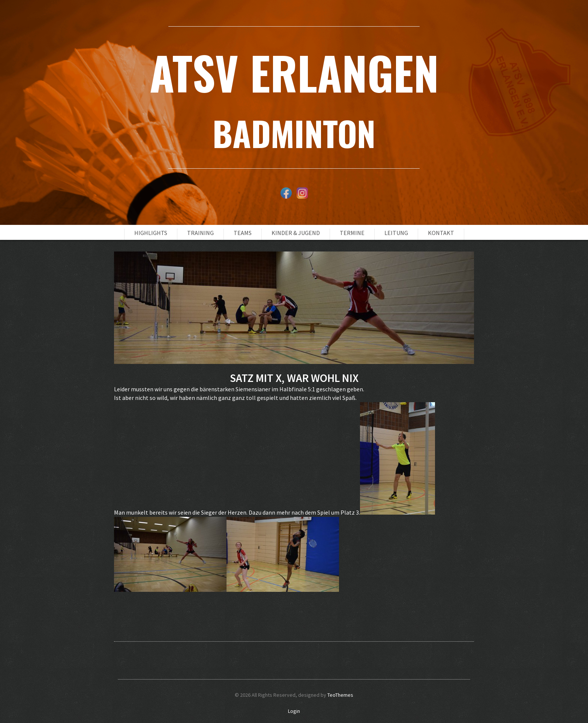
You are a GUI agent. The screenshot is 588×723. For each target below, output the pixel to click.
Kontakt (441, 233)
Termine (352, 233)
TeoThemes (340, 695)
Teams (243, 233)
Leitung (396, 233)
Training (200, 233)
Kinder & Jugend (296, 233)
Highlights (151, 233)
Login (294, 711)
